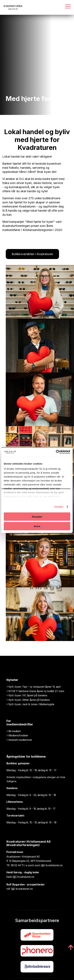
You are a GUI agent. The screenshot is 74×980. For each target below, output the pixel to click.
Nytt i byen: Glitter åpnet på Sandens (28, 700)
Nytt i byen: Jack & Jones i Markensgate (30, 704)
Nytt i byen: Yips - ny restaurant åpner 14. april (33, 687)
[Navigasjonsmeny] (68, 7)
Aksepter (37, 517)
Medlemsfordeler (17, 735)
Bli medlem (14, 731)
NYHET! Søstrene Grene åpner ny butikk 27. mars (35, 691)
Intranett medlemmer (19, 740)
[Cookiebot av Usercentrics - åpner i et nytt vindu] (56, 452)
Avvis (37, 526)
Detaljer (59, 507)
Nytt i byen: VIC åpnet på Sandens (27, 695)
